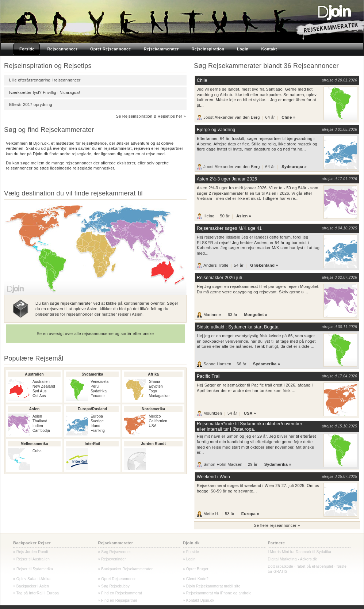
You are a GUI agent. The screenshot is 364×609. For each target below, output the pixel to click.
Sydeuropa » (294, 167)
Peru (95, 386)
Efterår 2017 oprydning (31, 104)
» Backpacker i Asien (31, 586)
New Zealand (44, 386)
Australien (34, 374)
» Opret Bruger (196, 569)
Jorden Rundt (153, 444)
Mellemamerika (35, 444)
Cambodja (41, 431)
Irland (95, 426)
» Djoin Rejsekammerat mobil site (212, 586)
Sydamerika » (267, 364)
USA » (250, 413)
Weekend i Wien (213, 477)
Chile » (288, 117)
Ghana (154, 382)
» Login (189, 559)
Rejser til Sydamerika (34, 569)
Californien (158, 421)
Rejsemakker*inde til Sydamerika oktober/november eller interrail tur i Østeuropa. (250, 427)
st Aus (41, 396)
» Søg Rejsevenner (115, 552)
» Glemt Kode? (196, 579)
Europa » (250, 514)
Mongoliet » (256, 315)
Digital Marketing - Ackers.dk (292, 559)
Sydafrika (99, 391)
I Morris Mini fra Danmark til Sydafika (300, 552)
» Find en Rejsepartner (118, 600)
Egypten (156, 386)
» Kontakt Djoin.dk (199, 600)
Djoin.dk (191, 543)
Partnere (277, 543)
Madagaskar (159, 396)
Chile (202, 80)
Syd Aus (40, 391)
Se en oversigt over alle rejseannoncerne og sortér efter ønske (95, 334)
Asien (35, 409)
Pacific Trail (209, 376)
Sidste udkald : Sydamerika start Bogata (238, 327)
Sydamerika (93, 374)
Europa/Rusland (92, 409)
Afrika (153, 374)
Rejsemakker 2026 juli (219, 278)
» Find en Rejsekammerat (120, 593)
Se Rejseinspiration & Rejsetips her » (151, 116)
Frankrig (98, 431)
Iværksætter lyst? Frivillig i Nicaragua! (45, 92)
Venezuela (99, 382)
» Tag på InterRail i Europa (36, 593)
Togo (153, 391)
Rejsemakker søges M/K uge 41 (229, 228)
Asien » (244, 216)
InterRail (92, 444)
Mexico (155, 416)
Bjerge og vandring (216, 130)
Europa (97, 416)
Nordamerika (153, 409)
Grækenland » (264, 265)
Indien (38, 426)
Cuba (37, 451)
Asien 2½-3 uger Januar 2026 (227, 179)
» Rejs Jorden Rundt (31, 552)
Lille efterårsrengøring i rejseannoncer (45, 80)
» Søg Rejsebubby (114, 586)
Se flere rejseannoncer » (277, 525)
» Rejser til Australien (31, 559)
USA (152, 426)
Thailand (40, 421)
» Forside (191, 552)
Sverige (97, 421)
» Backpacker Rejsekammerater (126, 569)
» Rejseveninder (112, 559)
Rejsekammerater (116, 543)
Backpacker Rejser (32, 543)
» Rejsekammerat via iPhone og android (217, 593)
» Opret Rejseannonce (117, 579)
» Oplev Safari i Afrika (32, 579)
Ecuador (98, 396)
